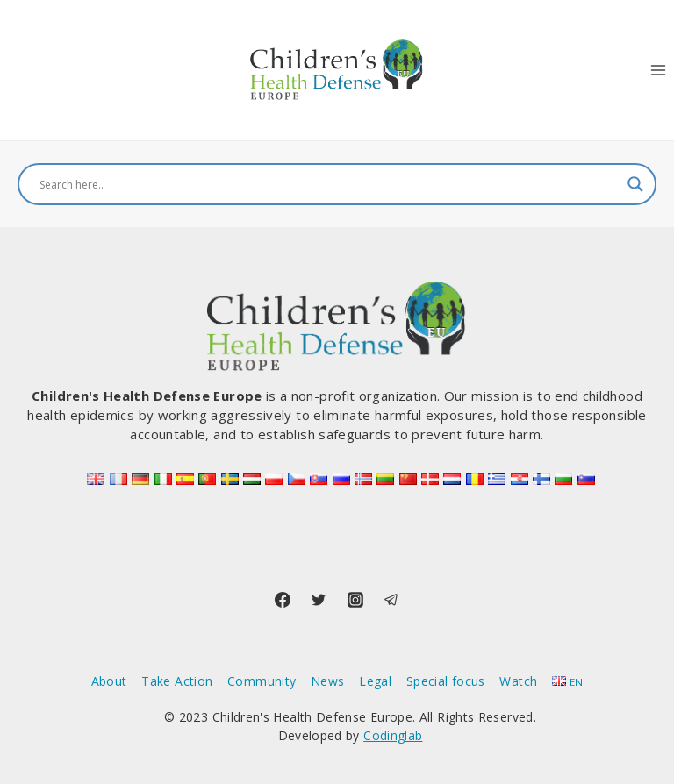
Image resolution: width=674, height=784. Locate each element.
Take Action (177, 681)
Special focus (446, 681)
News (327, 681)
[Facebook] (283, 600)
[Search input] (329, 184)
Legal (375, 681)
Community (262, 681)
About (109, 681)
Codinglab (393, 735)
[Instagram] (355, 600)
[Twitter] (319, 600)
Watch (518, 681)
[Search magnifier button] (635, 184)
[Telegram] (391, 600)
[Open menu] (658, 70)
